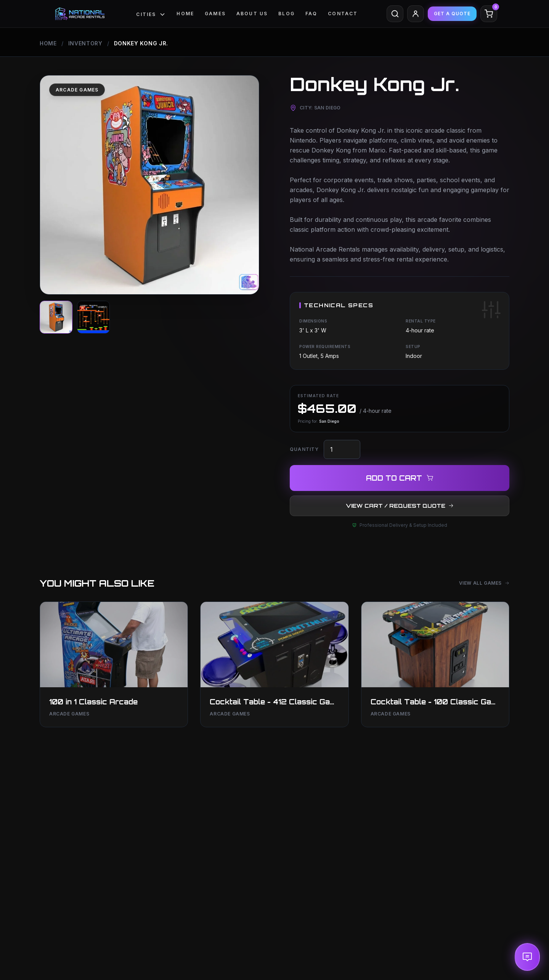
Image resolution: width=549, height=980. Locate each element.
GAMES (215, 14)
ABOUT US (252, 14)
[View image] (56, 317)
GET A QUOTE (452, 14)
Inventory (85, 43)
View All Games (484, 583)
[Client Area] (416, 14)
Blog (287, 14)
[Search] (395, 14)
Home (185, 14)
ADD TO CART (400, 478)
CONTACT (343, 14)
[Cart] (489, 14)
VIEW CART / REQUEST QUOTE (400, 506)
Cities (151, 14)
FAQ (311, 14)
